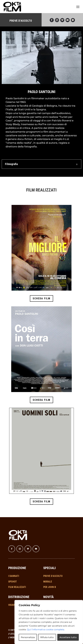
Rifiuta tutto (47, 637)
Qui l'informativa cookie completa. (46, 630)
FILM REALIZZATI (17, 587)
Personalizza (28, 637)
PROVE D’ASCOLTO (53, 576)
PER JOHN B (50, 587)
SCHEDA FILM (41, 298)
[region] (49, 622)
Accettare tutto (68, 637)
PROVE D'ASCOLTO (21, 21)
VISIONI (12, 605)
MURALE (48, 582)
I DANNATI (14, 576)
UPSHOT (13, 582)
